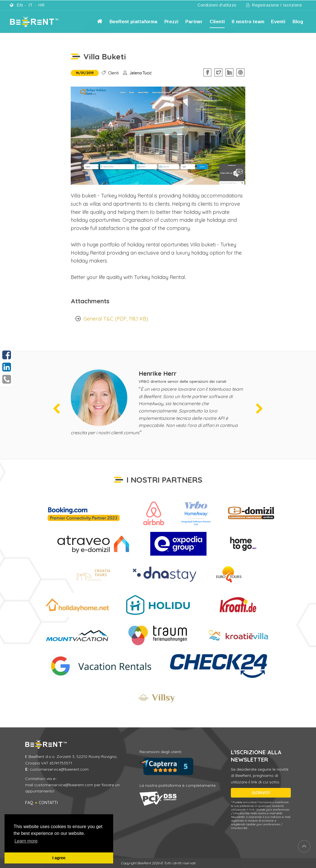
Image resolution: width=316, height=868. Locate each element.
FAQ (29, 803)
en (20, 5)
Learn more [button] (26, 841)
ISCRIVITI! (261, 793)
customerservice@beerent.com (59, 769)
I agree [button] (59, 858)
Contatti (48, 803)
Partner (194, 22)
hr (41, 5)
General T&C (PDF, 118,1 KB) (116, 319)
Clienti (217, 22)
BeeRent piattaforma (133, 22)
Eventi (278, 22)
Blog (298, 22)
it (31, 5)
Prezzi (171, 22)
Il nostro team (248, 22)
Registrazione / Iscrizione (274, 5)
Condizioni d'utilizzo (217, 5)
